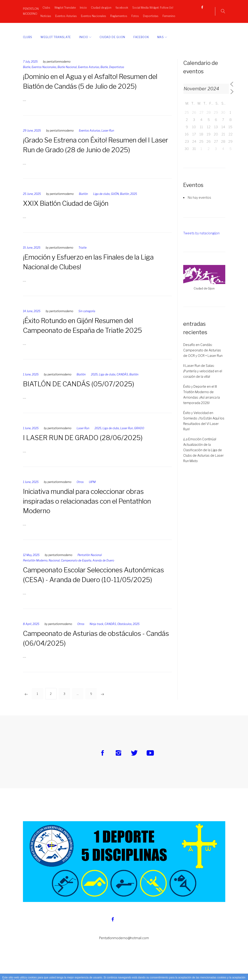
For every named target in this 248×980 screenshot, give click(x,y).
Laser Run (108, 137)
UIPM (92, 488)
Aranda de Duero (103, 567)
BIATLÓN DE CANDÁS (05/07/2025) (79, 390)
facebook (120, 6)
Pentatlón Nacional (90, 561)
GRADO (139, 435)
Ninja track (96, 630)
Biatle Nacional (67, 73)
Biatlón (83, 200)
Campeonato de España (76, 567)
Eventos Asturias (73, 15)
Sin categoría (87, 317)
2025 (134, 200)
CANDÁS (122, 381)
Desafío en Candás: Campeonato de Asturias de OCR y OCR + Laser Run (203, 356)
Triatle (83, 254)
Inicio (81, 6)
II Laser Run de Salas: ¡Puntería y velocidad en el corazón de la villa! (203, 377)
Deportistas (157, 15)
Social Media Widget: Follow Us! (151, 6)
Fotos (142, 15)
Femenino (106, 23)
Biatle (27, 73)
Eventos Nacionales (100, 15)
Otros (80, 488)
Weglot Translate (63, 6)
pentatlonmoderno (59, 68)
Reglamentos (125, 15)
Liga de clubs (101, 200)
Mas (161, 43)
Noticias (52, 15)
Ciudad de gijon (99, 6)
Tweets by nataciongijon (201, 239)
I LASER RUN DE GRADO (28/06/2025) (84, 444)
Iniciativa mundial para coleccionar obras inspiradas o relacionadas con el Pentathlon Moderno (90, 507)
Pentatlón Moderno (35, 567)
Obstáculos (124, 630)
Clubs (45, 6)
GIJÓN (115, 200)
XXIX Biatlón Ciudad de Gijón (68, 210)
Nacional (54, 567)
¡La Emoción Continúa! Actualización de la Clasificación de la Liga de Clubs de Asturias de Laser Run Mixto (203, 456)
